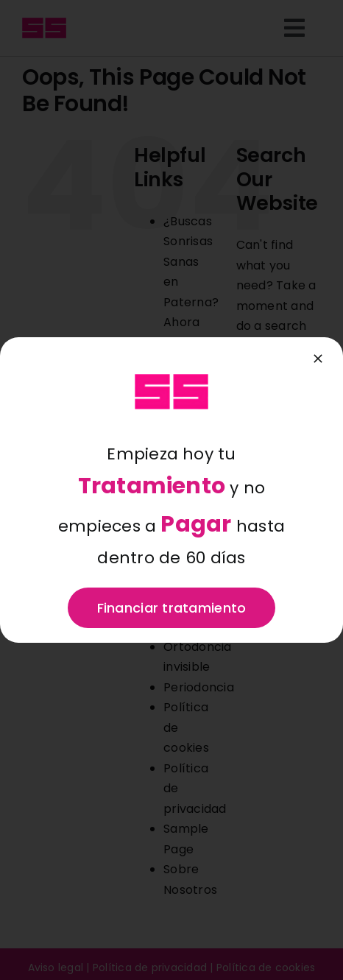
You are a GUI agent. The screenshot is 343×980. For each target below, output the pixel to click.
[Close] (318, 359)
